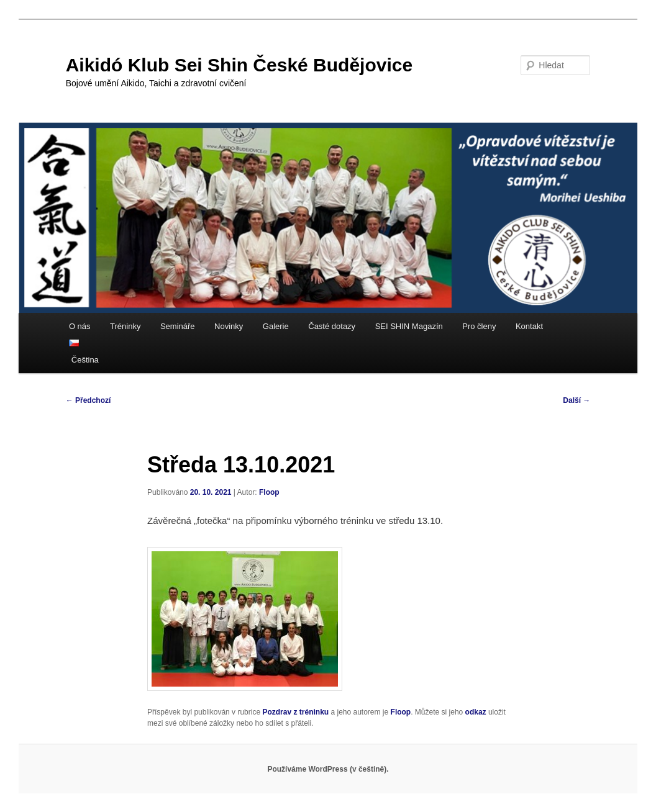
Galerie (276, 326)
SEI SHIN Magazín (409, 326)
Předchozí (89, 400)
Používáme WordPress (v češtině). (328, 769)
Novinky (229, 326)
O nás (80, 326)
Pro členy (479, 326)
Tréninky (125, 326)
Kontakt (529, 326)
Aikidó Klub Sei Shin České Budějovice (239, 65)
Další (576, 400)
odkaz (476, 712)
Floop (269, 492)
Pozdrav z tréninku (295, 712)
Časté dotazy (332, 326)
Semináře (178, 326)
